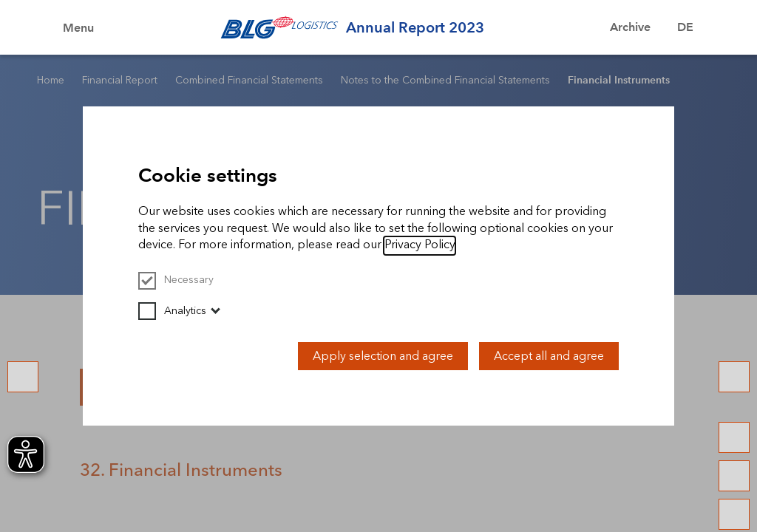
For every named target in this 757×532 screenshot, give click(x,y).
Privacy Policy (420, 244)
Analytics (172, 311)
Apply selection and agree (383, 356)
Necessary (176, 280)
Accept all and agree (549, 356)
